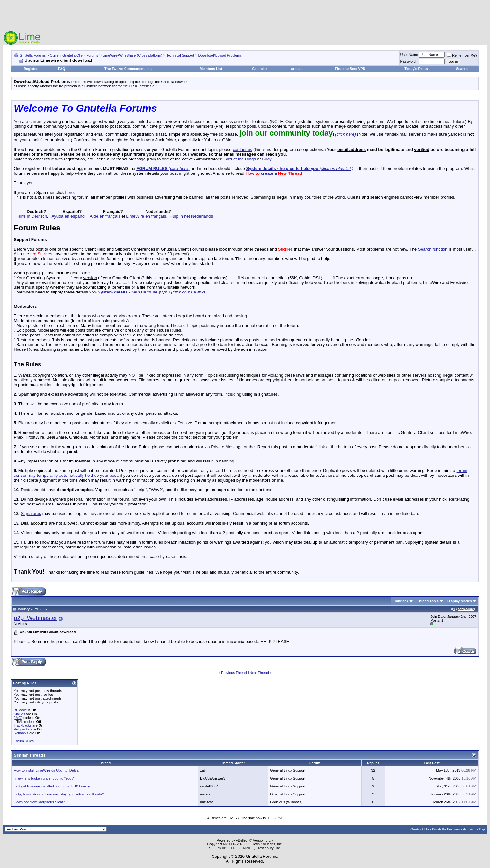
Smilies (19, 714)
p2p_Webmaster (36, 618)
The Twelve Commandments (128, 69)
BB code (20, 710)
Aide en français (105, 216)
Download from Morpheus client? (39, 802)
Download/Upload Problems (220, 55)
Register (31, 69)
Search (462, 69)
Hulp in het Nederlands (191, 216)
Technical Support (180, 55)
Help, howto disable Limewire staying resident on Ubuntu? (59, 794)
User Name (409, 55)
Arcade (296, 69)
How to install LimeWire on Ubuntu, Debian (47, 770)
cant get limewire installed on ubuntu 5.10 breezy (52, 786)
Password (408, 61)
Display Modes (460, 601)
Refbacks (21, 733)
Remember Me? (462, 55)
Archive (469, 829)
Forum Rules (24, 741)
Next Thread (259, 673)
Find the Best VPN (350, 69)
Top (482, 829)
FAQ (62, 69)
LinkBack (401, 601)
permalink (465, 609)
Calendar (259, 69)
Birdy (267, 159)
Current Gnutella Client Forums (74, 55)
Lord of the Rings (240, 159)
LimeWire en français (146, 216)
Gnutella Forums (33, 55)
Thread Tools (428, 601)
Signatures (31, 514)
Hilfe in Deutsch (32, 216)
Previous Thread (234, 673)
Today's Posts (416, 69)
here (69, 192)
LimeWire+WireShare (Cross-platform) (132, 55)
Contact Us (420, 829)
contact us (242, 149)
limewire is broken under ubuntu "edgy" (44, 778)
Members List (211, 69)
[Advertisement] (245, 16)
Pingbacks (22, 729)
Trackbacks (23, 725)
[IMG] (18, 718)
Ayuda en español (68, 216)
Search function (433, 249)
